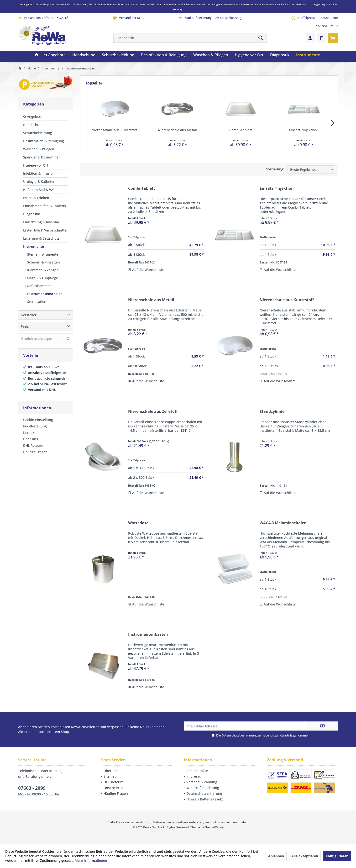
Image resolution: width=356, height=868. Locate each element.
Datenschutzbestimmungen (241, 735)
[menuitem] (324, 26)
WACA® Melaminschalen (283, 523)
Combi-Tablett (241, 130)
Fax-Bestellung (35, 431)
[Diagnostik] (280, 55)
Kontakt (29, 437)
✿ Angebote (33, 117)
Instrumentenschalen (44, 294)
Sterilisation (36, 302)
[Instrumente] (308, 55)
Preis (25, 331)
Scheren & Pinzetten (43, 262)
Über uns (31, 444)
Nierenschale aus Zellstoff (153, 412)
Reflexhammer (39, 286)
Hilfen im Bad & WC (39, 190)
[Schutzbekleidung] (118, 55)
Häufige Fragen (35, 457)
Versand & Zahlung (202, 782)
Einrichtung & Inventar (41, 222)
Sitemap (110, 776)
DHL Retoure (33, 450)
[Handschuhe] (84, 55)
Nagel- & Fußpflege (42, 278)
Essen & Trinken (36, 198)
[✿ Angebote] (55, 55)
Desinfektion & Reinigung (44, 141)
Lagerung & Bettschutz (41, 238)
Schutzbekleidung (38, 133)
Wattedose (138, 523)
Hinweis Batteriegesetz (205, 799)
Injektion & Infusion (39, 173)
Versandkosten (193, 822)
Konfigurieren (337, 856)
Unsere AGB (113, 788)
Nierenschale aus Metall (177, 130)
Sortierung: (275, 169)
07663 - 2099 (32, 788)
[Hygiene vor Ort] (249, 55)
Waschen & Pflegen (39, 149)
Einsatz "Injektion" (304, 130)
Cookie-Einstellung (38, 424)
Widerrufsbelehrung (203, 788)
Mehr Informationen (91, 860)
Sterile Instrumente (42, 254)
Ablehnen (276, 856)
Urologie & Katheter (39, 181)
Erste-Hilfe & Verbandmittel (45, 230)
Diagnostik (32, 214)
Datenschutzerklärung (204, 793)
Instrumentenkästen (148, 634)
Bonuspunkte (197, 771)
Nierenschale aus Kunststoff (114, 130)
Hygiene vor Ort (36, 165)
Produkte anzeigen (46, 343)
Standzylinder (273, 412)
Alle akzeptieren (305, 856)
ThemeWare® (214, 827)
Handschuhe (33, 125)
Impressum (195, 776)
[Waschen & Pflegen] (211, 55)
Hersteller (29, 320)
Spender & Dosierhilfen (42, 157)
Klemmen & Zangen (42, 270)
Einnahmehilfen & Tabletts (44, 206)
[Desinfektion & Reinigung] (164, 55)
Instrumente (34, 246)
